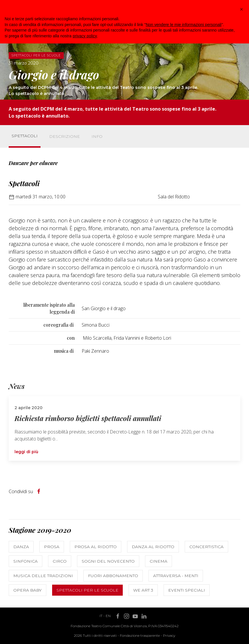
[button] (241, 9)
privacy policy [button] (85, 36)
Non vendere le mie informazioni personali (183, 25)
